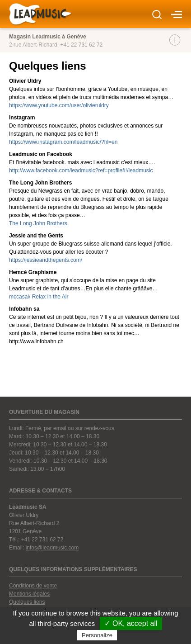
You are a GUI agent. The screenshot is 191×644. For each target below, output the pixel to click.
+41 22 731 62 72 (81, 45)
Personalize (97, 635)
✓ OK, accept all (131, 623)
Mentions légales (29, 594)
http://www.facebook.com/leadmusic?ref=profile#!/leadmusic (81, 170)
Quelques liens (27, 602)
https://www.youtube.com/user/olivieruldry (59, 105)
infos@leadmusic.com (52, 548)
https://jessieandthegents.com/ (46, 260)
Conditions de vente (33, 586)
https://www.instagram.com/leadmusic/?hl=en (63, 142)
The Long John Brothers (38, 223)
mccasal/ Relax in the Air (39, 297)
